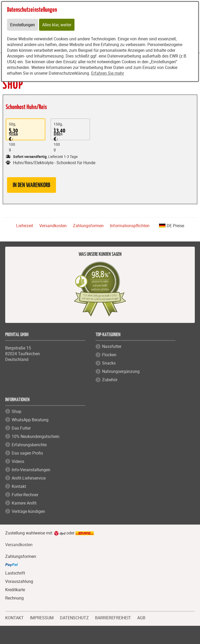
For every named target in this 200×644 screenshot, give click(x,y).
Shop (17, 411)
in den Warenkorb (32, 185)
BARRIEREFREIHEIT (113, 617)
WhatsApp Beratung (30, 420)
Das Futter (21, 428)
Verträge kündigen (28, 511)
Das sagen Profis (27, 453)
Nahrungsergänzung (121, 371)
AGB (141, 618)
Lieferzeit (25, 226)
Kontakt (19, 486)
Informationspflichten (130, 226)
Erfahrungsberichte (29, 445)
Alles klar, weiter (57, 25)
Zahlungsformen (88, 226)
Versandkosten (53, 226)
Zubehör (110, 380)
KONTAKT (14, 617)
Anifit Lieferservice (29, 478)
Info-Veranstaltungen (31, 470)
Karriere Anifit (24, 503)
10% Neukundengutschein (36, 436)
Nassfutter (112, 346)
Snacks (109, 363)
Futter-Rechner (25, 495)
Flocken (109, 355)
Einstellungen (23, 25)
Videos (18, 461)
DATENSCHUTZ (74, 617)
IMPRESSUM (42, 617)
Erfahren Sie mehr (108, 73)
